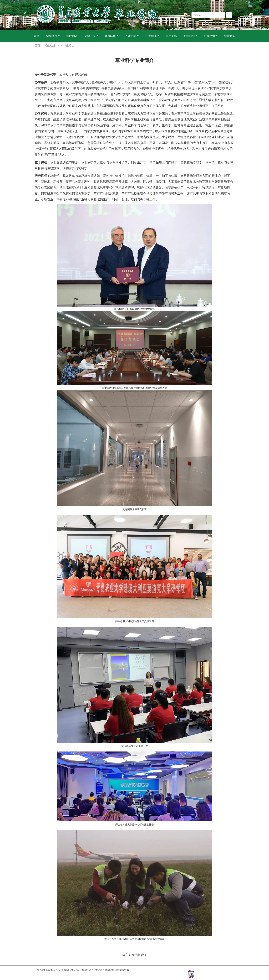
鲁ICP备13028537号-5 (49, 970)
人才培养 (133, 38)
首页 (37, 36)
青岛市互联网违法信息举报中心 (112, 970)
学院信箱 (230, 36)
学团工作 (171, 36)
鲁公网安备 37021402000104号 (78, 970)
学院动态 (72, 36)
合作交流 (211, 38)
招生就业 (153, 38)
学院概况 (54, 38)
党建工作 (92, 38)
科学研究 (191, 38)
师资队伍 (112, 38)
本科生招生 (67, 46)
